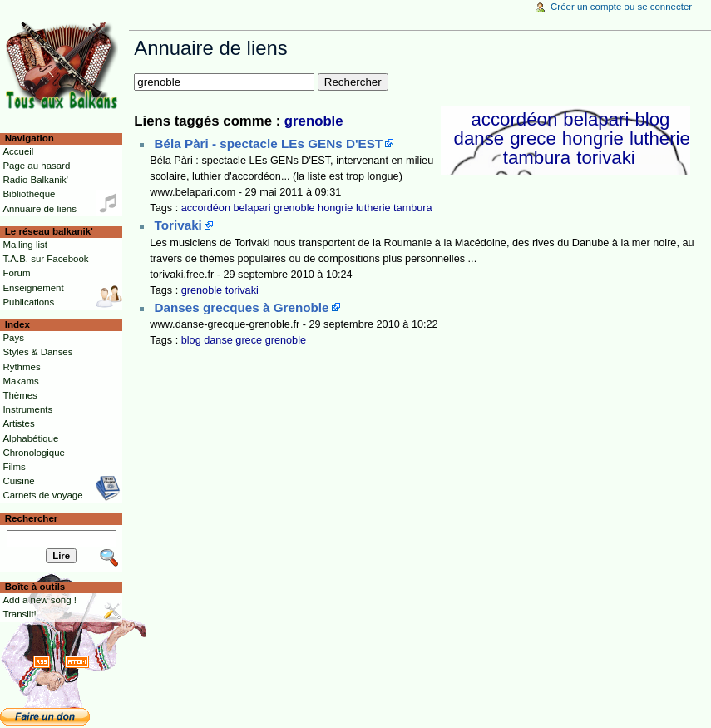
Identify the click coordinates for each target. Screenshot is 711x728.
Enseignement (33, 288)
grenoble (314, 121)
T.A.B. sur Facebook (45, 259)
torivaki (605, 158)
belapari (596, 119)
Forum (16, 273)
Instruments (27, 409)
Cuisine (18, 481)
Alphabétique (30, 438)
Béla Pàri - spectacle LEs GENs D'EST (269, 144)
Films (14, 467)
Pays (13, 338)
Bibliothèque (29, 194)
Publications (28, 302)
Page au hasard (36, 166)
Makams (20, 381)
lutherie (660, 139)
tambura (537, 158)
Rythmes (21, 367)
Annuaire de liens (39, 209)
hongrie (593, 139)
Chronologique (34, 453)
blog (652, 119)
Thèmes (20, 395)
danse (479, 139)
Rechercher (32, 518)
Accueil (18, 151)
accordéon (514, 119)
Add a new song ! (39, 600)
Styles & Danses (37, 352)
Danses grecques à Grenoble (242, 307)
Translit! (19, 614)
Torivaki (178, 225)
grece (533, 139)
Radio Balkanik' (35, 180)
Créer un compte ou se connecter (621, 7)
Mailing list (25, 245)
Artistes (18, 423)
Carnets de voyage (42, 495)
